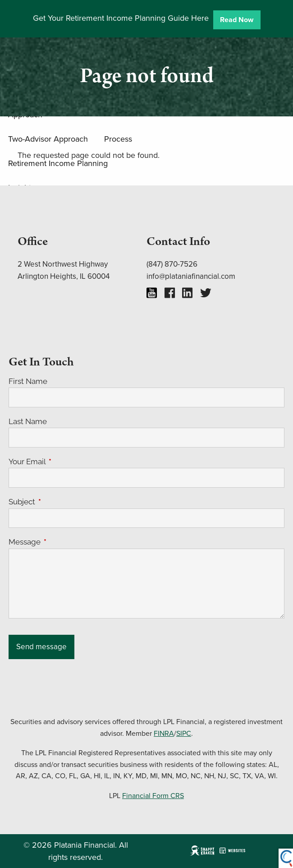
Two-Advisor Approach (48, 139)
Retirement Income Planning (58, 163)
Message (62, 542)
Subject (59, 502)
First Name (28, 381)
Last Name (28, 421)
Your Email (64, 462)
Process (118, 139)
